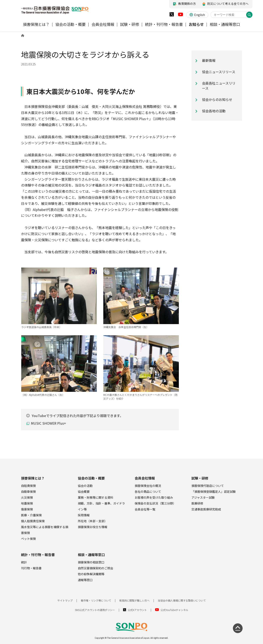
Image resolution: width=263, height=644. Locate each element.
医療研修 (197, 503)
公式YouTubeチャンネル (174, 610)
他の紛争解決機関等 (91, 574)
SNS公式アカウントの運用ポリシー (95, 610)
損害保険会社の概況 (148, 486)
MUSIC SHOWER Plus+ (48, 423)
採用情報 (84, 515)
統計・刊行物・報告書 (38, 555)
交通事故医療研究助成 (206, 509)
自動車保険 (28, 492)
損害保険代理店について (208, 486)
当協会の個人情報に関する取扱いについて (182, 600)
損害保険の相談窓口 (91, 562)
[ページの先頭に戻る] (238, 628)
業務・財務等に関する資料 (96, 497)
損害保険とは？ (33, 478)
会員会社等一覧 (145, 509)
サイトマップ (65, 600)
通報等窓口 (85, 580)
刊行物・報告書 (31, 568)
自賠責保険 (28, 486)
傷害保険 (27, 509)
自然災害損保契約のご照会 (96, 568)
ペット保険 (28, 539)
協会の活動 (85, 486)
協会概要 (84, 492)
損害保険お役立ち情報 (93, 527)
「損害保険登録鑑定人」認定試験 (214, 492)
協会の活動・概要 (91, 478)
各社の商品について (148, 492)
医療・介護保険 (31, 515)
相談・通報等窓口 (91, 555)
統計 (24, 562)
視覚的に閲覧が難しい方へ (134, 600)
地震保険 (27, 503)
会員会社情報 (145, 478)
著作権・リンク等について (96, 600)
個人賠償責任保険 (33, 521)
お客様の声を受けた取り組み (154, 497)
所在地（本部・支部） (93, 521)
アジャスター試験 (203, 497)
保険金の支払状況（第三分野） (155, 503)
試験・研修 (200, 478)
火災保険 (27, 497)
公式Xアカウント (137, 610)
